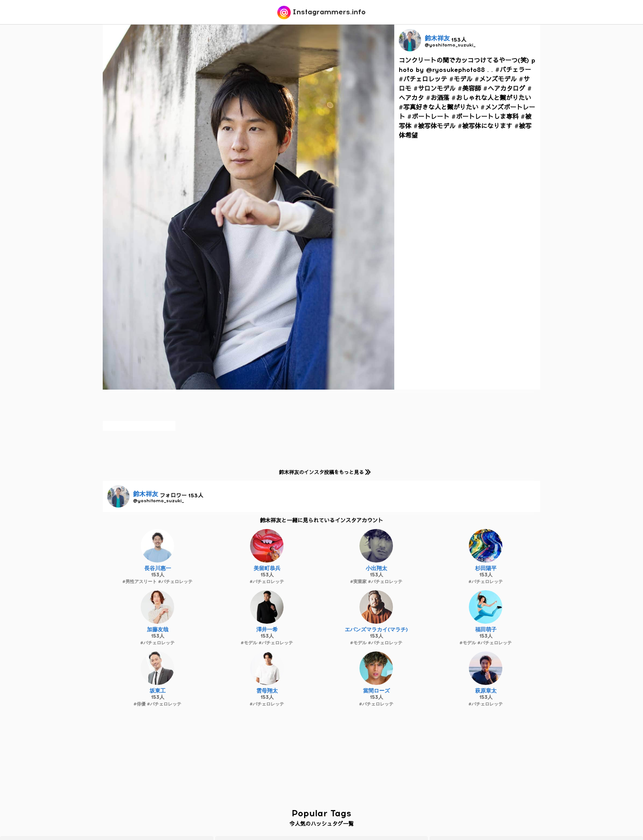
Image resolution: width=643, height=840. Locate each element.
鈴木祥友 (437, 39)
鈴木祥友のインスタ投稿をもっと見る (323, 472)
